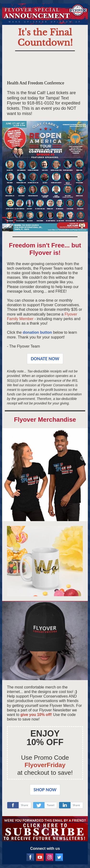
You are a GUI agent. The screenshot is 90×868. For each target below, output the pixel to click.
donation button (37, 332)
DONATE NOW (45, 359)
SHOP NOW (45, 790)
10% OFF (45, 742)
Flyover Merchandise (45, 420)
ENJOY (45, 734)
